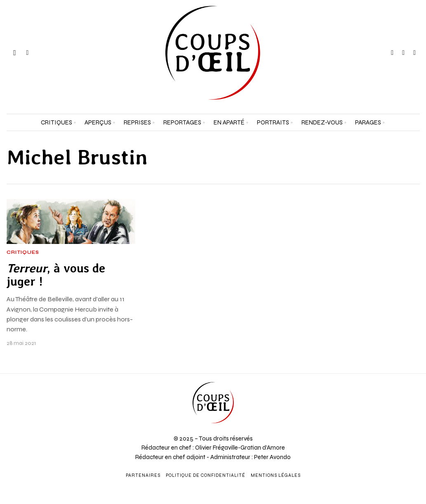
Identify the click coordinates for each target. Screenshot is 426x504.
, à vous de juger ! (56, 275)
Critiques (23, 253)
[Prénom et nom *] (373, 373)
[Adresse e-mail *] (373, 403)
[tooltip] (392, 53)
